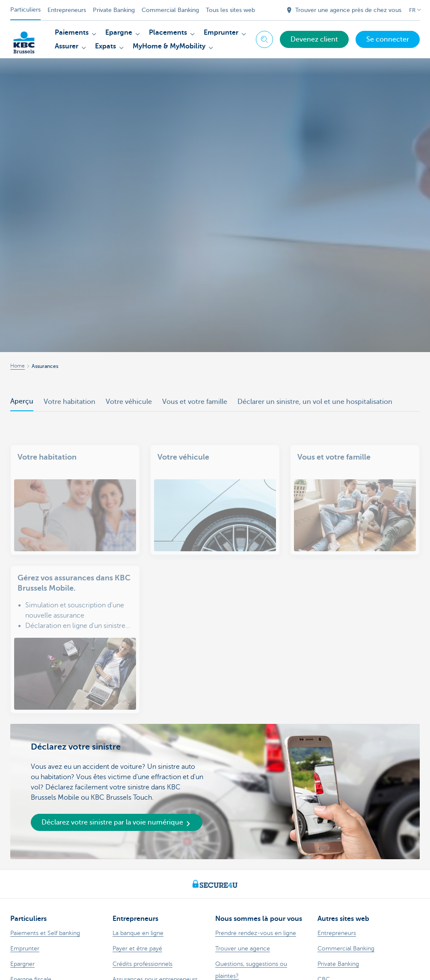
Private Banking (114, 10)
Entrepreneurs (67, 10)
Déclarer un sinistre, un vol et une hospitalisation (315, 402)
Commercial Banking (170, 10)
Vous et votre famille (195, 402)
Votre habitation (70, 402)
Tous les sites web (230, 10)
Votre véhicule (129, 402)
